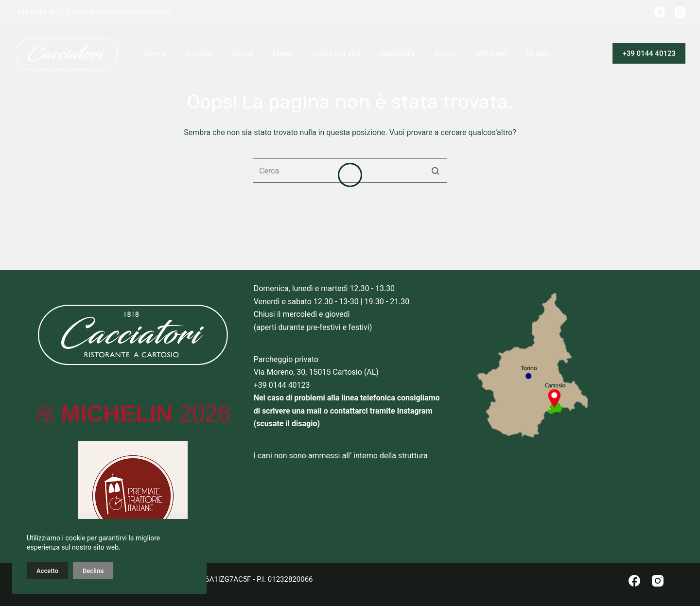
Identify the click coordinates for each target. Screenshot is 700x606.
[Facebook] (660, 12)
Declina (93, 571)
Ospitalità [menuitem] (397, 53)
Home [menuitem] (156, 53)
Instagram (415, 411)
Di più (542, 53)
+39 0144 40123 (43, 12)
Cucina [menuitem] (199, 53)
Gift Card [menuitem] (491, 53)
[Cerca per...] (350, 171)
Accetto (47, 571)
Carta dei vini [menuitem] (336, 53)
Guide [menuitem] (445, 53)
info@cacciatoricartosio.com (123, 12)
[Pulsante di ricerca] (435, 171)
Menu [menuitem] (283, 53)
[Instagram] (680, 12)
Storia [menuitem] (242, 53)
